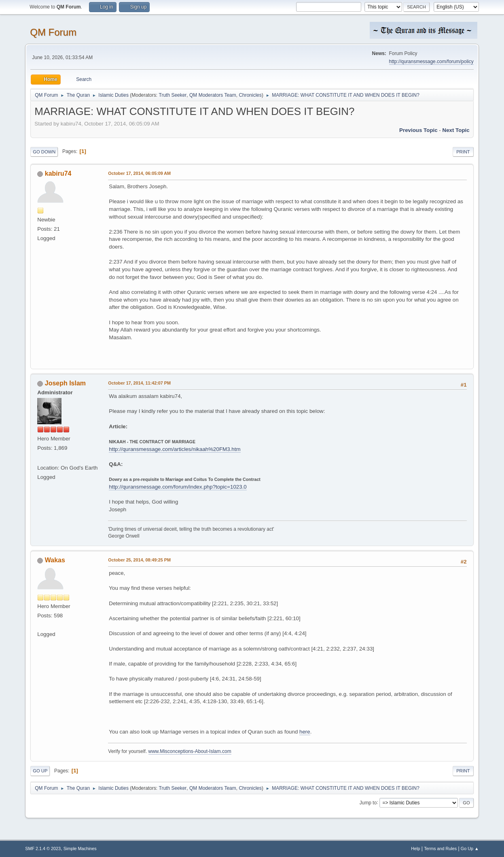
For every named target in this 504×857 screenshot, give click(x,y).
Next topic (456, 130)
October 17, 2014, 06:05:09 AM (139, 173)
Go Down (44, 152)
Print (463, 152)
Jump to (368, 802)
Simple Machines (80, 848)
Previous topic (418, 130)
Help (415, 848)
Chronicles (250, 95)
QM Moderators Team (213, 95)
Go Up (40, 771)
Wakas (55, 560)
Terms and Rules (440, 848)
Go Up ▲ (470, 848)
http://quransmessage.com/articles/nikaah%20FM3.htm (175, 449)
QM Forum (53, 32)
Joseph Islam (65, 383)
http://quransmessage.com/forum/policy (431, 62)
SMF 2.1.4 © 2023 (43, 848)
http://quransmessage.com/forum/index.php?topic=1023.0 (178, 487)
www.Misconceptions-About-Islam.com (190, 751)
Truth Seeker (173, 95)
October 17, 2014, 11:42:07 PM (139, 383)
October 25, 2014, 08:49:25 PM (139, 560)
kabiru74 (58, 173)
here (305, 732)
